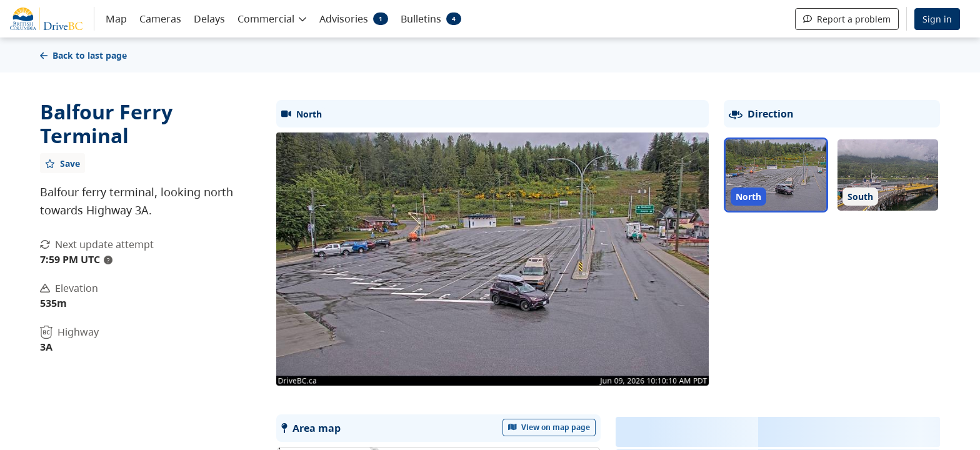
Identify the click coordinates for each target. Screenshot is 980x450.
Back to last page (83, 55)
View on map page (549, 427)
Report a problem (847, 19)
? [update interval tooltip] (108, 260)
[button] (272, 18)
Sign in (937, 19)
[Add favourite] (62, 163)
